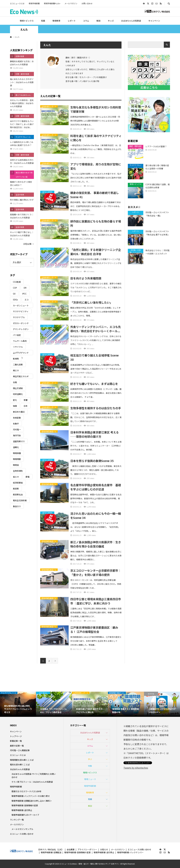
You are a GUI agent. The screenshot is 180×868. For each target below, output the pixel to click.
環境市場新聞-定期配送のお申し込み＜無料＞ (32, 801)
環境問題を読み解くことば (22, 760)
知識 (43, 21)
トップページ (16, 736)
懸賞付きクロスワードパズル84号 (26, 791)
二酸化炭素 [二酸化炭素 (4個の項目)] (18, 365)
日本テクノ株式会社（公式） (51, 849)
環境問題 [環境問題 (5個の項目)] (17, 459)
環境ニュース (90, 779)
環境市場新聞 (34, 3)
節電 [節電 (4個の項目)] (28, 477)
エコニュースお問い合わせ (22, 834)
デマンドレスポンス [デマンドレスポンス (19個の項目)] (21, 330)
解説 (98, 21)
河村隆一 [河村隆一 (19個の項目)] (17, 429)
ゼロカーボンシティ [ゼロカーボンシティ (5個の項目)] (21, 324)
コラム (86, 21)
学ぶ (90, 759)
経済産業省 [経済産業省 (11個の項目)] (18, 483)
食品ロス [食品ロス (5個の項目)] (17, 506)
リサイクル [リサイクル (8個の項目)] (18, 347)
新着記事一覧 (16, 741)
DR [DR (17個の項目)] (25, 288)
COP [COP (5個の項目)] (15, 288)
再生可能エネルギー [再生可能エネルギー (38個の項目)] (21, 377)
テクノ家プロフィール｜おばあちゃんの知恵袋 (32, 782)
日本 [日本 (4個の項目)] (26, 406)
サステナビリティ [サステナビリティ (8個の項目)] (21, 311)
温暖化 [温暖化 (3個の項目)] (16, 447)
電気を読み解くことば (20, 764)
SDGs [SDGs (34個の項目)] (15, 300)
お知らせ (104, 849)
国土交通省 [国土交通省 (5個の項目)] (18, 388)
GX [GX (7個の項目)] (14, 294)
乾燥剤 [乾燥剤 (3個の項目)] (16, 359)
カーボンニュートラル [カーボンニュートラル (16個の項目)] (21, 306)
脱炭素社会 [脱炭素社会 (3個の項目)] (18, 494)
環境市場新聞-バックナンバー (130, 852)
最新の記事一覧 (17, 746)
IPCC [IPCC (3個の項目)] (24, 294)
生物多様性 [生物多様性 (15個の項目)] (18, 471)
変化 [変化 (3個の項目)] (15, 400)
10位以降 (27, 244)
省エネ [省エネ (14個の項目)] (16, 477)
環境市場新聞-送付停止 (22, 810)
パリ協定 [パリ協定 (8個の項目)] (17, 335)
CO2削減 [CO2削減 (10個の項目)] (17, 282)
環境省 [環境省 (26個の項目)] (16, 465)
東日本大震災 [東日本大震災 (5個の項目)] (19, 412)
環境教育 (56, 21)
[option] (18, 704)
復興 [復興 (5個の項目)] (15, 406)
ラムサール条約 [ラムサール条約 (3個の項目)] (20, 341)
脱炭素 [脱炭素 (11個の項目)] (16, 489)
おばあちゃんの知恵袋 (131, 21)
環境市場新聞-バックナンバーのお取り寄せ (31, 796)
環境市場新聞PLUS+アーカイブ (25, 815)
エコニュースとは (17, 3)
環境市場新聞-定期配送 (51, 852)
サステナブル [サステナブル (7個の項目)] (19, 317)
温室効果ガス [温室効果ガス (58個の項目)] (19, 441)
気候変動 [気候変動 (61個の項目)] (17, 418)
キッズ (111, 21)
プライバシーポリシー (87, 849)
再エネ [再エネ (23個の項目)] (16, 370)
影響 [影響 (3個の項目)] (26, 400)
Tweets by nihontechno (136, 768)
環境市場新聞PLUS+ (52, 3)
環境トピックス (27, 21)
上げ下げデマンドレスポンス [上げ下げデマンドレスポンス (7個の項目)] (21, 353)
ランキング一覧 (17, 820)
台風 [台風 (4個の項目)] (15, 382)
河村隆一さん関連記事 (20, 750)
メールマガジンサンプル (22, 829)
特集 (90, 766)
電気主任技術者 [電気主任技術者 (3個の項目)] (20, 500)
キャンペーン (154, 21)
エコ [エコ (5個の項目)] (27, 300)
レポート (72, 21)
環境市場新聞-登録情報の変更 (25, 805)
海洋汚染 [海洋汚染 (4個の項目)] (17, 435)
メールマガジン (71, 3)
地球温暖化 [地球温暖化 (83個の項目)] (18, 394)
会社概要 (71, 849)
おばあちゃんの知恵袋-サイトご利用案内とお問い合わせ (34, 775)
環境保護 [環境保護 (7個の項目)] (17, 453)
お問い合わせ (87, 3)
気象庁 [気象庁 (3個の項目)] (16, 424)
